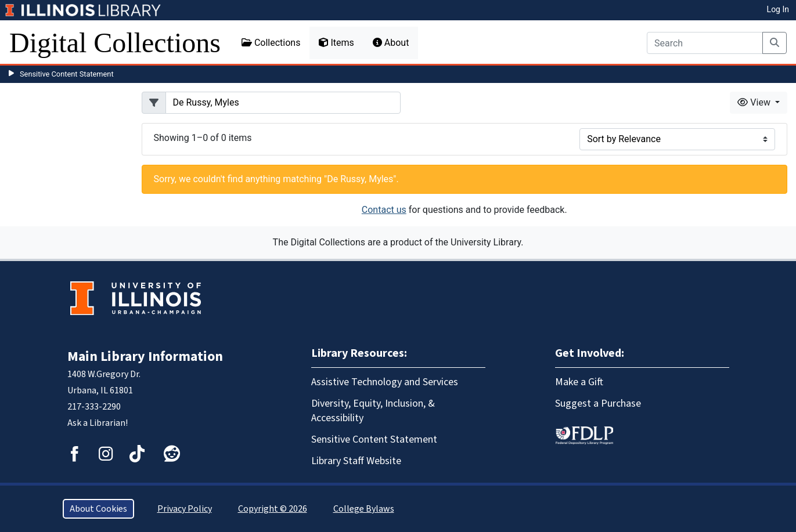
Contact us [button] (384, 210)
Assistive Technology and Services (385, 382)
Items (336, 43)
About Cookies (98, 509)
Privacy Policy (185, 509)
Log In (778, 9)
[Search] (705, 43)
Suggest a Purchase (598, 403)
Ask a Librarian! (98, 423)
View (755, 102)
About (391, 43)
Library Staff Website (356, 461)
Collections (271, 43)
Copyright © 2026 (273, 509)
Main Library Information (145, 357)
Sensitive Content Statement (67, 74)
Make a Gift (579, 382)
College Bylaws (364, 509)
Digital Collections (115, 43)
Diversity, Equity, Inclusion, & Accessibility (373, 411)
